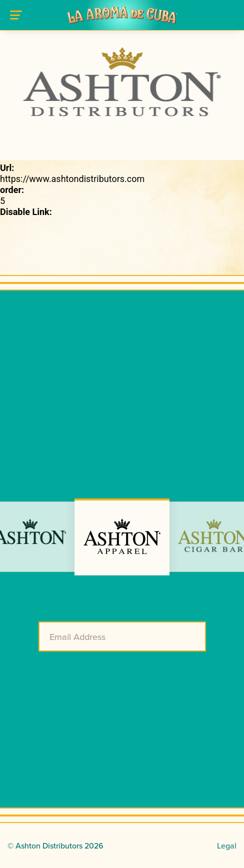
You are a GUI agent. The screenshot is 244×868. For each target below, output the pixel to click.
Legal (227, 845)
